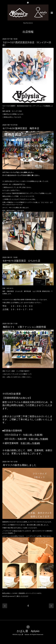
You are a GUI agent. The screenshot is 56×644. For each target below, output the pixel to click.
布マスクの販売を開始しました (20, 465)
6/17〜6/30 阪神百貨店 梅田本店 (21, 128)
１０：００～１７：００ (22, 309)
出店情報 (28, 32)
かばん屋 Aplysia (28, 631)
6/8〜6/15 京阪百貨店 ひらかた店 (22, 261)
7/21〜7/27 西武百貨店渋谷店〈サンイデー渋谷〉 (27, 44)
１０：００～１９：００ (22, 306)
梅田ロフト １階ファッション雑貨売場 (24, 327)
